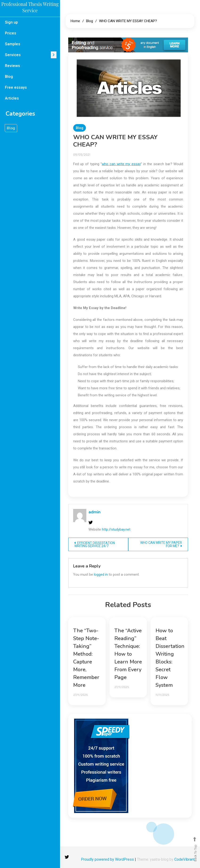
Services (13, 55)
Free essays (16, 87)
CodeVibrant (184, 859)
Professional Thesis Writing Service (30, 7)
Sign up (11, 22)
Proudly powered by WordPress (108, 859)
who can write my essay (121, 164)
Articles (12, 98)
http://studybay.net (116, 529)
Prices (11, 33)
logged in (101, 574)
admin (94, 512)
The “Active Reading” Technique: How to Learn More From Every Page (128, 654)
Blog (9, 77)
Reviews (12, 66)
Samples (13, 44)
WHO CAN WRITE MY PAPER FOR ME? (161, 544)
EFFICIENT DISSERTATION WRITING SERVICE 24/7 (95, 544)
